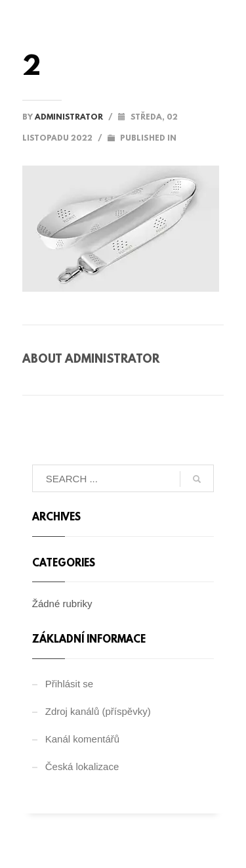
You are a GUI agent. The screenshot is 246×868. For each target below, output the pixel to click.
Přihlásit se (69, 684)
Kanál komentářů (82, 739)
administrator (70, 118)
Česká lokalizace (82, 766)
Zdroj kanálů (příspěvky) (98, 711)
